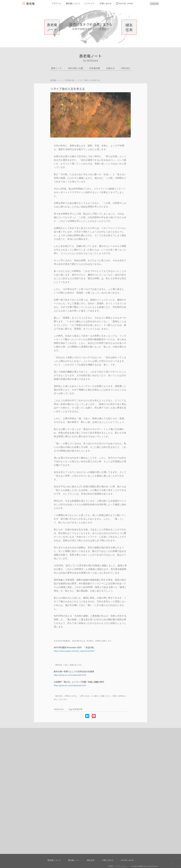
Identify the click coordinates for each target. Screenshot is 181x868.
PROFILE (125, 68)
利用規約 (111, 866)
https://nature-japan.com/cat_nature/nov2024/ (74, 651)
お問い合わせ (106, 4)
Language (154, 3)
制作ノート (56, 68)
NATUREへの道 (76, 68)
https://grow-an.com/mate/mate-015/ (70, 675)
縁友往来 (129, 27)
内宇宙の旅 (95, 68)
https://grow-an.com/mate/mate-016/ (70, 686)
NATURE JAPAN (126, 4)
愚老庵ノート (52, 27)
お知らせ (110, 68)
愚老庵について (73, 4)
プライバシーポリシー (121, 866)
